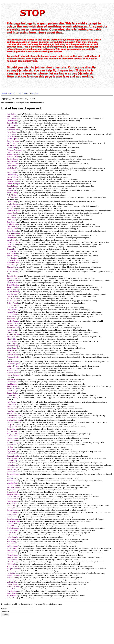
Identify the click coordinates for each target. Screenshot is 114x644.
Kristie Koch (11, 478)
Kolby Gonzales (13, 433)
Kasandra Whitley (13, 233)
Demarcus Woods (13, 242)
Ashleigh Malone (13, 587)
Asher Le (10, 571)
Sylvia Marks (12, 458)
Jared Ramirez (12, 384)
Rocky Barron (12, 566)
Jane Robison (12, 161)
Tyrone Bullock (12, 492)
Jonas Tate (11, 411)
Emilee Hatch (12, 598)
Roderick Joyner (13, 334)
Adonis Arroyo (12, 298)
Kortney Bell (12, 539)
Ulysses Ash (11, 148)
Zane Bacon (11, 469)
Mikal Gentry (12, 348)
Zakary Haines (12, 449)
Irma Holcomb (12, 294)
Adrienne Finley (13, 481)
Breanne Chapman (14, 364)
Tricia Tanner (12, 548)
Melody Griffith (13, 436)
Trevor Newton (12, 373)
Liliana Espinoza (13, 139)
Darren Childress (13, 474)
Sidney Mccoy (12, 551)
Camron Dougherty (14, 456)
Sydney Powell (12, 303)
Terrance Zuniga (13, 157)
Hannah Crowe (12, 517)
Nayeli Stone (12, 596)
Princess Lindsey (13, 467)
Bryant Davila (12, 238)
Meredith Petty (12, 483)
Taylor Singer (12, 231)
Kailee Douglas (12, 537)
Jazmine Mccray (13, 560)
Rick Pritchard (12, 195)
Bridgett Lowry (12, 249)
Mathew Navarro (13, 366)
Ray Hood (11, 350)
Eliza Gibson (12, 134)
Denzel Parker (12, 524)
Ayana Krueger (12, 593)
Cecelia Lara (11, 305)
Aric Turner (11, 319)
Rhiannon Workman (14, 150)
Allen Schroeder (13, 328)
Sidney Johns (12, 413)
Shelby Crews (12, 283)
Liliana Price (11, 404)
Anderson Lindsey (14, 357)
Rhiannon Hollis (13, 499)
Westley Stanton (13, 488)
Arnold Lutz (11, 578)
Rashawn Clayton (13, 323)
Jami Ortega (11, 116)
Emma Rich (11, 188)
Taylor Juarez (12, 118)
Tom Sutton (11, 406)
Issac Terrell (11, 296)
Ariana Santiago (13, 346)
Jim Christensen (13, 512)
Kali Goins (11, 330)
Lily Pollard (11, 168)
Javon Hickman (12, 589)
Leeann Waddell (13, 292)
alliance (27, 93)
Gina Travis (11, 506)
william (35, 93)
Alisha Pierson (12, 555)
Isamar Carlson (12, 355)
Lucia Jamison (12, 166)
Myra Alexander (13, 280)
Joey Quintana (12, 258)
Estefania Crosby (13, 197)
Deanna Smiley (12, 393)
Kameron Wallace (13, 521)
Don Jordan (11, 429)
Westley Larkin (12, 143)
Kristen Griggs (12, 256)
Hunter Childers (13, 177)
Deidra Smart (12, 395)
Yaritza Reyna (12, 278)
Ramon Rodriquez (13, 184)
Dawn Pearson (12, 533)
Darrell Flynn (12, 314)
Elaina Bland (12, 316)
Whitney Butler (12, 431)
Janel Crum (11, 226)
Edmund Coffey (13, 332)
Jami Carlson (12, 114)
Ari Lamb (10, 208)
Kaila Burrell (12, 145)
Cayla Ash (11, 220)
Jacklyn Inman (12, 546)
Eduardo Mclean (13, 267)
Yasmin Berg (11, 289)
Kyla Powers (11, 402)
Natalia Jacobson (13, 224)
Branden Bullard (13, 454)
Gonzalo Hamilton (14, 211)
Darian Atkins (12, 510)
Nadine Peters (12, 472)
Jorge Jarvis (11, 451)
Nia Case (10, 447)
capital (12, 93)
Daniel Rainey (12, 418)
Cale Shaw (11, 352)
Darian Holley (12, 460)
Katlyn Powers (12, 465)
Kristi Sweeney (12, 438)
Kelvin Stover (12, 573)
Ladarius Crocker (13, 535)
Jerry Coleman (12, 310)
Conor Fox (11, 247)
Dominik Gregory (13, 276)
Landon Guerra (12, 229)
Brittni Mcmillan (13, 285)
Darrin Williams (13, 251)
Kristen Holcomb (13, 375)
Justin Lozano (12, 501)
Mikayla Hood (12, 515)
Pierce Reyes (12, 217)
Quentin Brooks (13, 186)
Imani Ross (11, 337)
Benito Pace (11, 463)
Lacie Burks (11, 240)
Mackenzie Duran (13, 494)
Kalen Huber (11, 132)
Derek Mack (11, 244)
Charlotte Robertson (14, 415)
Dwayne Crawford (14, 424)
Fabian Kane (11, 190)
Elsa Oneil (11, 391)
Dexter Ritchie (12, 123)
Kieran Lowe (12, 127)
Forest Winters (12, 557)
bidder (5, 93)
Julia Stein (11, 265)
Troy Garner (11, 440)
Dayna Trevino (12, 181)
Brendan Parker (12, 409)
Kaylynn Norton (13, 569)
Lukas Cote (11, 152)
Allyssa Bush (12, 490)
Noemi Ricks (12, 445)
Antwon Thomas (13, 260)
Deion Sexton (12, 235)
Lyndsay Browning (14, 420)
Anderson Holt (12, 530)
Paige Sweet (11, 422)
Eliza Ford (11, 269)
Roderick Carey (13, 442)
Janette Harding (13, 175)
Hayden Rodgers (13, 321)
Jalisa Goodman (13, 361)
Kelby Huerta (12, 193)
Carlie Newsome (13, 141)
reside (19, 93)
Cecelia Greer (12, 485)
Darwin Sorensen (13, 497)
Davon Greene (12, 584)
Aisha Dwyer (12, 343)
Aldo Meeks (11, 564)
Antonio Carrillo (13, 215)
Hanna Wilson (12, 312)
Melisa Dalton (12, 582)
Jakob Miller (11, 339)
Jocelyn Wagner (13, 580)
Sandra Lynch (12, 206)
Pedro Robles (12, 397)
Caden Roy (11, 125)
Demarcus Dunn (13, 368)
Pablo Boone (11, 301)
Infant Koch (11, 562)
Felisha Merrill (12, 388)
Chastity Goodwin (13, 508)
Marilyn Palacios (13, 262)
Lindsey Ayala (12, 382)
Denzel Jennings (13, 519)
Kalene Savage (12, 154)
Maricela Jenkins (13, 287)
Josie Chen (11, 172)
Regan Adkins (12, 503)
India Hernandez (13, 379)
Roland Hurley (12, 271)
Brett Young (11, 542)
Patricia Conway (13, 163)
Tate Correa (11, 222)
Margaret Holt (12, 427)
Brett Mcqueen (12, 553)
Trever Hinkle (12, 544)
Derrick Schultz (13, 159)
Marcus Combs (12, 213)
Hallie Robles (12, 136)
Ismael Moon (12, 526)
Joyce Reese (11, 202)
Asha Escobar (12, 591)
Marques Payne (12, 179)
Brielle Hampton (13, 528)
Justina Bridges (12, 341)
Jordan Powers (12, 325)
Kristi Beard (11, 253)
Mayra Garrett (12, 386)
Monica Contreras (13, 204)
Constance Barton (13, 307)
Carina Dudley (12, 121)
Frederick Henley (13, 130)
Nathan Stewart (12, 370)
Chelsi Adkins (12, 170)
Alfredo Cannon (13, 575)
